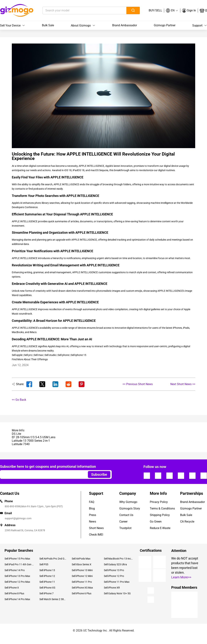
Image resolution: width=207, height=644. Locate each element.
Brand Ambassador (125, 25)
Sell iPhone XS (47, 588)
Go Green (156, 522)
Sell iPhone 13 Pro (114, 570)
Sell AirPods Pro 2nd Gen (53, 559)
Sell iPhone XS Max (82, 588)
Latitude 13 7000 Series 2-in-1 (31, 441)
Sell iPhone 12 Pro (114, 576)
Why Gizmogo (128, 502)
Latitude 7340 (21, 444)
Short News (96, 528)
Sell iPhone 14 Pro (15, 570)
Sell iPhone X (12, 588)
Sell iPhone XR (112, 588)
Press (93, 515)
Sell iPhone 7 (46, 593)
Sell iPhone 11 (47, 582)
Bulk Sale (48, 25)
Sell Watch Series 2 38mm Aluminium (53, 599)
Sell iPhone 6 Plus (82, 593)
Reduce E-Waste (160, 528)
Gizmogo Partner (165, 25)
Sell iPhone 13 (47, 570)
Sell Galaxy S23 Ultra (115, 564)
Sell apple (17, 355)
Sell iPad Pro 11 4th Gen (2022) (19, 564)
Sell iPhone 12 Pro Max (17, 582)
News (93, 522)
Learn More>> (181, 577)
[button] (172, 11)
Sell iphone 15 (79, 355)
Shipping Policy (160, 515)
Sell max (38, 355)
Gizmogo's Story (130, 508)
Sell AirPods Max (81, 559)
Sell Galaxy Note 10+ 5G (117, 593)
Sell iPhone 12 (47, 576)
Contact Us (126, 515)
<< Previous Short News (138, 384)
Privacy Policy (159, 502)
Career (123, 522)
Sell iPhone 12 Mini (82, 576)
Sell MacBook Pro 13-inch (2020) (119, 559)
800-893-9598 (13, 506)
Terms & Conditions (162, 508)
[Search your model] (79, 11)
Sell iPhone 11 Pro (82, 582)
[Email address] (42, 474)
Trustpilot (125, 528)
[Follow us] (147, 476)
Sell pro (28, 355)
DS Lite (16, 434)
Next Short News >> (183, 384)
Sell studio (50, 355)
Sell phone (63, 355)
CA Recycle (187, 522)
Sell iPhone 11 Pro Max (117, 582)
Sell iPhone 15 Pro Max (17, 559)
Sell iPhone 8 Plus (14, 593)
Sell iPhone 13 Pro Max (17, 576)
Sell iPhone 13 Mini (82, 570)
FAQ (92, 502)
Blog (92, 508)
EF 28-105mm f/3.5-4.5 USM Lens (34, 437)
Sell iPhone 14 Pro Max (17, 599)
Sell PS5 (44, 564)
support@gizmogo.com (18, 518)
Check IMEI (96, 535)
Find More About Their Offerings (30, 359)
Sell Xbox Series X (82, 564)
